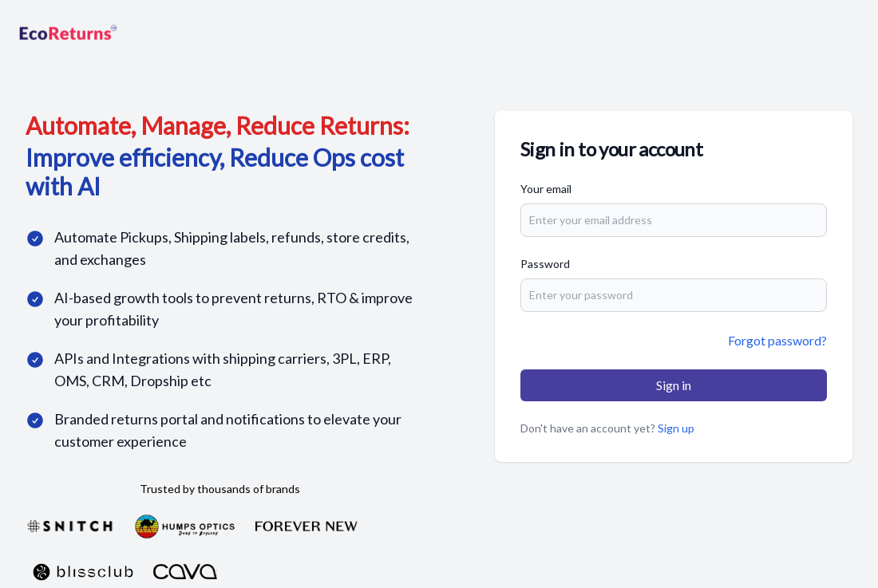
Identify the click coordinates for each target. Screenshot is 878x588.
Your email (546, 189)
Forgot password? (777, 340)
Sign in (674, 385)
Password (545, 264)
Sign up (676, 428)
